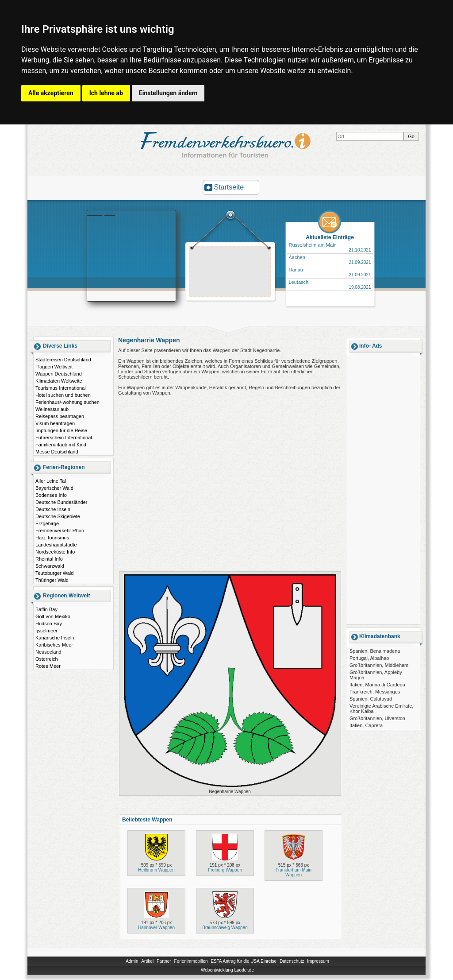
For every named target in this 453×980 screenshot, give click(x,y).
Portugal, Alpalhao (369, 658)
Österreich (47, 659)
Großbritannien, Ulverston (377, 718)
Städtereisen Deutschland (63, 360)
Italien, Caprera (366, 725)
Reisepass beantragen (60, 416)
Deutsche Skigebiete (58, 516)
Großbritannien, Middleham (379, 665)
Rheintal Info (49, 559)
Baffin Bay (46, 609)
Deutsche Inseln (53, 509)
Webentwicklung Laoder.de (227, 970)
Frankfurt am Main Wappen (294, 872)
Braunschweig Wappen (225, 928)
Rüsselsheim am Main (313, 245)
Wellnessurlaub (52, 409)
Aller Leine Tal (51, 481)
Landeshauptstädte (56, 545)
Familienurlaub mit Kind (61, 445)
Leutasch (299, 282)
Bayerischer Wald (54, 488)
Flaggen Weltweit (54, 367)
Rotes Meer (48, 666)
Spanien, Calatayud (371, 699)
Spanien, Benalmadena (375, 651)
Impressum (318, 961)
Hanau (296, 270)
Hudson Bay (49, 624)
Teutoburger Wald (54, 573)
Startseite (229, 187)
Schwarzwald (50, 566)
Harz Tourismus (52, 538)
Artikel (147, 961)
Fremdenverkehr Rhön (60, 531)
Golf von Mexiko (53, 616)
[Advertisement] (230, 272)
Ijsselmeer (46, 631)
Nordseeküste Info (55, 552)
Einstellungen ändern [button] (168, 93)
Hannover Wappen (156, 928)
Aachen (297, 257)
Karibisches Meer (54, 645)
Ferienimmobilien (191, 961)
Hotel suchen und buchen (63, 395)
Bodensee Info (51, 495)
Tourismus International (61, 388)
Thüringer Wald (52, 580)
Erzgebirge (47, 523)
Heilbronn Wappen (156, 870)
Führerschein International (64, 438)
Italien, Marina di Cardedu (377, 685)
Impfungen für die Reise (61, 430)
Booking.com (101, 213)
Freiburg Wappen (225, 870)
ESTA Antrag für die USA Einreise (244, 961)
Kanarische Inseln (55, 638)
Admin (132, 961)
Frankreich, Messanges (375, 692)
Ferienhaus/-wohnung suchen (67, 402)
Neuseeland (48, 652)
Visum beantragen (55, 423)
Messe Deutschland (57, 452)
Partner (164, 961)
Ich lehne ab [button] (106, 93)
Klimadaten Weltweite (59, 381)
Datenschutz (292, 961)
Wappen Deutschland (59, 374)
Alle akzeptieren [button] (51, 93)
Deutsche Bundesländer (61, 502)
